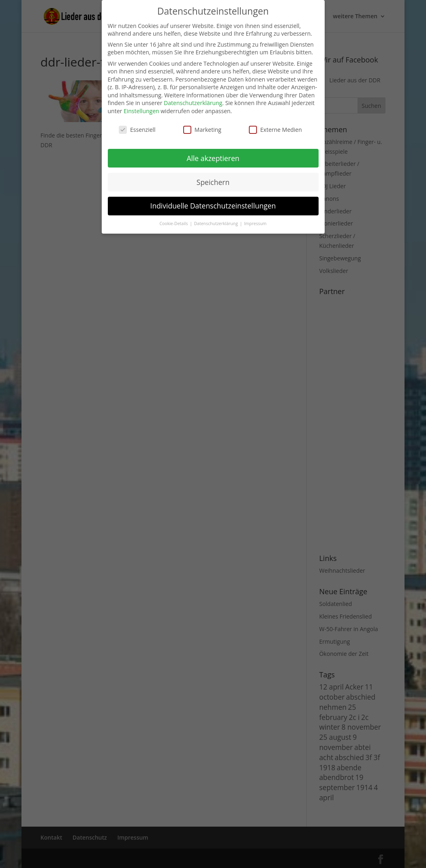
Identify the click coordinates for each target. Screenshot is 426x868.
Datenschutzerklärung (193, 103)
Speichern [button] (213, 182)
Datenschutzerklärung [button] (217, 223)
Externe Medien (275, 130)
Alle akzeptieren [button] (213, 158)
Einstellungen (141, 111)
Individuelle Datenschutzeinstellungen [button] (213, 206)
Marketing (202, 130)
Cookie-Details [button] (174, 223)
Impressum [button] (255, 223)
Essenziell (137, 130)
